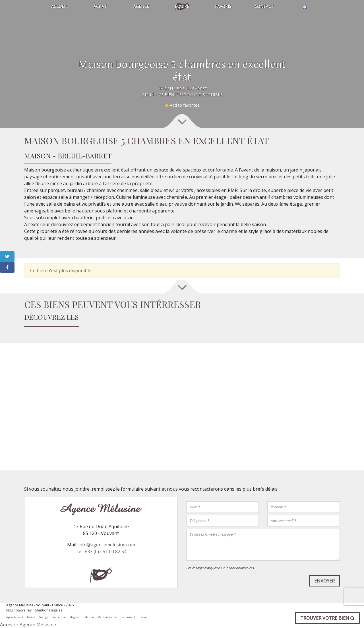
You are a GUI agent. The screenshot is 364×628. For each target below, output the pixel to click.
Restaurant (128, 617)
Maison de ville (107, 617)
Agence (141, 6)
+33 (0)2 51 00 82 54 (106, 551)
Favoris (223, 6)
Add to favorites (185, 105)
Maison (89, 617)
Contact (264, 6)
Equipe (182, 6)
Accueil (59, 6)
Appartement (15, 617)
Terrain (144, 617)
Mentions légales (49, 610)
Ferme (31, 617)
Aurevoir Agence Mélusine (28, 625)
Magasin (75, 617)
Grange (44, 617)
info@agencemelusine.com (107, 545)
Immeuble (59, 617)
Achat (100, 6)
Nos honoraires (19, 610)
